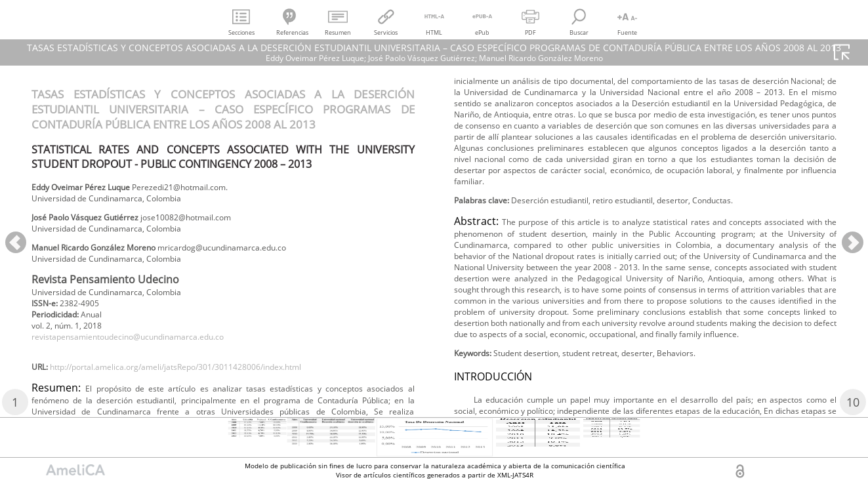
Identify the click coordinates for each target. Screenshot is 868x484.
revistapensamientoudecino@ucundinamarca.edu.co (148, 354)
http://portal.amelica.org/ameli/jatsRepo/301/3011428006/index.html (205, 389)
